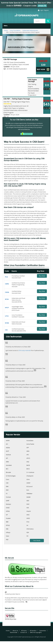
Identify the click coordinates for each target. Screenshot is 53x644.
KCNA (7, 323)
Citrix (28, 480)
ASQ (28, 462)
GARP (8, 501)
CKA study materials (25, 350)
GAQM (28, 497)
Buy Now (42, 276)
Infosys (8, 533)
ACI (7, 444)
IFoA (28, 522)
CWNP (28, 483)
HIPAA (8, 511)
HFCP (7, 308)
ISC (27, 536)
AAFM (8, 441)
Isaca (7, 536)
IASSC (28, 518)
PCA (6, 277)
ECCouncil (29, 487)
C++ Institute (30, 472)
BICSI (28, 469)
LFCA (7, 316)
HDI (28, 508)
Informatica (30, 529)
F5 (7, 494)
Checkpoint (30, 476)
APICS (28, 458)
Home (6, 30)
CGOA (7, 292)
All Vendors (33, 631)
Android (8, 455)
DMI (7, 487)
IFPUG (8, 525)
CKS (6, 330)
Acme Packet (30, 444)
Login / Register (44, 10)
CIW (7, 483)
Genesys (8, 504)
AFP (28, 448)
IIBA (7, 529)
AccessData (30, 441)
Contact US (24, 632)
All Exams (24, 631)
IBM (7, 522)
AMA (28, 451)
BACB (28, 465)
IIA (27, 525)
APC (28, 455)
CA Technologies (11, 476)
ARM (7, 462)
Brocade (8, 472)
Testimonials (14, 632)
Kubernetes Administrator (30, 30)
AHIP (7, 451)
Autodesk (9, 465)
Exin (28, 490)
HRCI (28, 515)
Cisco (7, 480)
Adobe (8, 448)
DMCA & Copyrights (36, 632)
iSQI (7, 540)
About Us (15, 631)
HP (7, 515)
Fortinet (8, 497)
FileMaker (29, 494)
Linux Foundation (15, 30)
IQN (28, 533)
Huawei (8, 518)
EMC (7, 490)
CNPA (7, 284)
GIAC (28, 504)
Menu (6, 26)
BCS (7, 469)
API (7, 458)
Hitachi (29, 511)
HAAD (8, 508)
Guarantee (43, 631)
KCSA (7, 299)
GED (28, 501)
